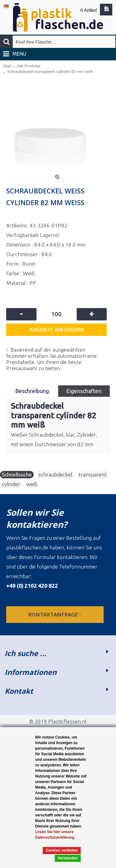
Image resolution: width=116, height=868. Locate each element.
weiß (32, 484)
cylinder (11, 484)
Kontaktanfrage (55, 614)
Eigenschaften (84, 391)
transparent (93, 474)
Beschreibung (32, 391)
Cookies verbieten (62, 850)
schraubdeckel (55, 474)
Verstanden (68, 858)
